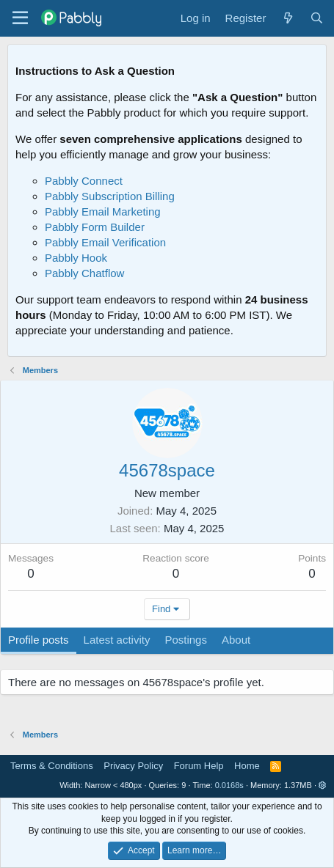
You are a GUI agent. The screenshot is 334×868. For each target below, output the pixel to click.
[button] (323, 785)
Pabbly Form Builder (95, 227)
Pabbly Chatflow (84, 273)
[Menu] (20, 18)
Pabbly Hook (76, 258)
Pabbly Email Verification (105, 242)
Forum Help (199, 766)
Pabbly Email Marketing (103, 212)
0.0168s (229, 785)
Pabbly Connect (84, 181)
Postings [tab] (186, 640)
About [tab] (236, 640)
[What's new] (287, 18)
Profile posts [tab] (39, 640)
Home (247, 766)
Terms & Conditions (52, 766)
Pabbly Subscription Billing (110, 196)
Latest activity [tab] (117, 640)
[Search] (317, 18)
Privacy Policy (133, 766)
